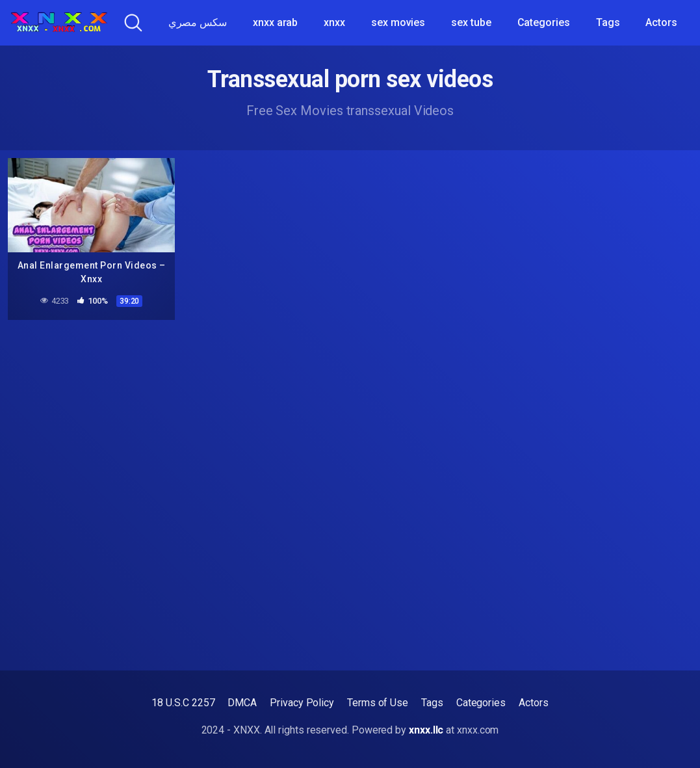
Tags (608, 22)
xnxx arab (275, 22)
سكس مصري (198, 22)
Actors (661, 22)
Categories (544, 22)
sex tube (471, 22)
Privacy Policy (302, 703)
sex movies (398, 22)
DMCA (242, 703)
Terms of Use (378, 703)
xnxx (334, 22)
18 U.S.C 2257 (183, 703)
